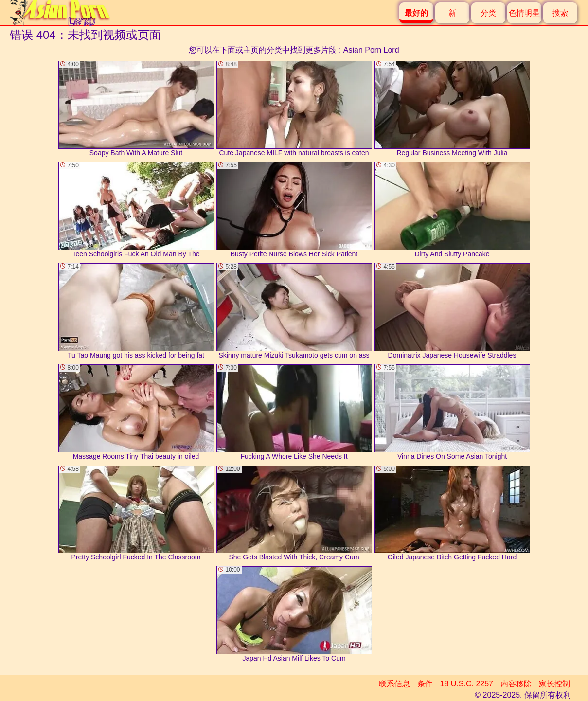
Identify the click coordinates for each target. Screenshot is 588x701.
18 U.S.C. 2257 (467, 684)
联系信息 (394, 684)
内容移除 (516, 684)
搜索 (560, 13)
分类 (488, 13)
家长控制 (554, 684)
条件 (425, 684)
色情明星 (524, 13)
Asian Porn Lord (371, 50)
